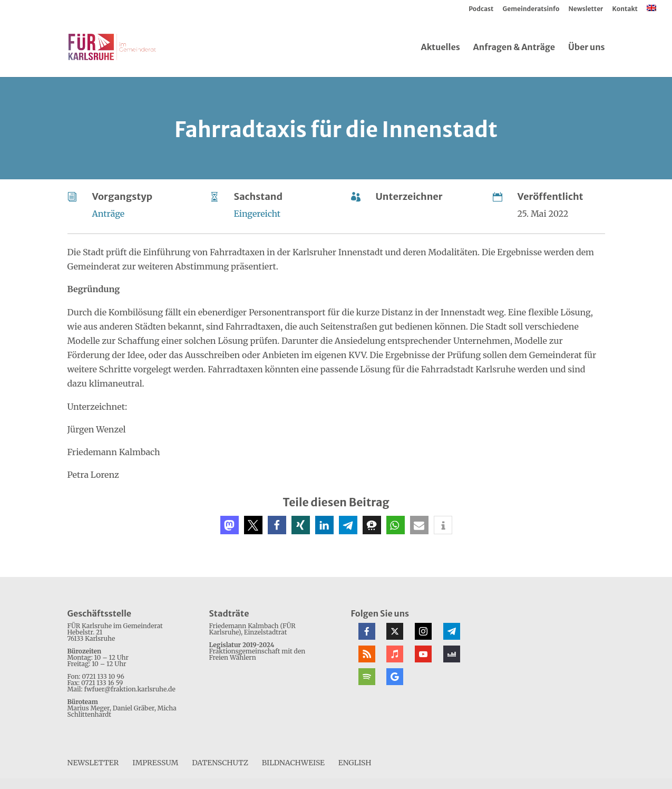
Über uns (587, 48)
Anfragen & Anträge (514, 48)
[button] (230, 525)
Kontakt (625, 9)
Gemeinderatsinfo (531, 9)
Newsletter (586, 9)
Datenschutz (220, 763)
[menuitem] (651, 11)
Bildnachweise (293, 763)
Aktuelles (440, 48)
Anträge (109, 214)
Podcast (481, 9)
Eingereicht (257, 214)
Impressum (155, 763)
